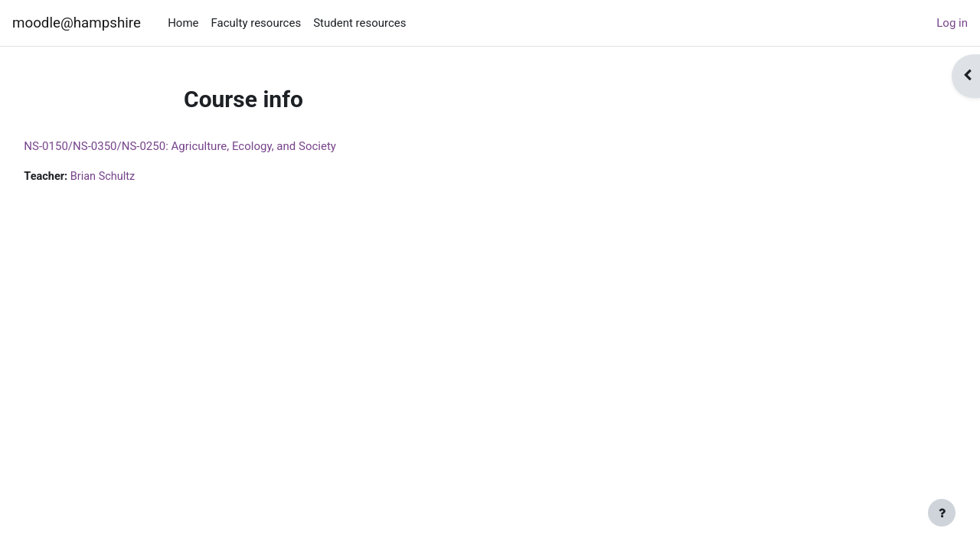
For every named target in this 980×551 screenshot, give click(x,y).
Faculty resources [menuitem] (256, 23)
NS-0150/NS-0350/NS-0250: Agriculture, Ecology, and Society (214, 146)
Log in (952, 23)
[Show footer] (942, 513)
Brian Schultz (140, 177)
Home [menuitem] (183, 23)
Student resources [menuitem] (359, 23)
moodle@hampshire (77, 23)
